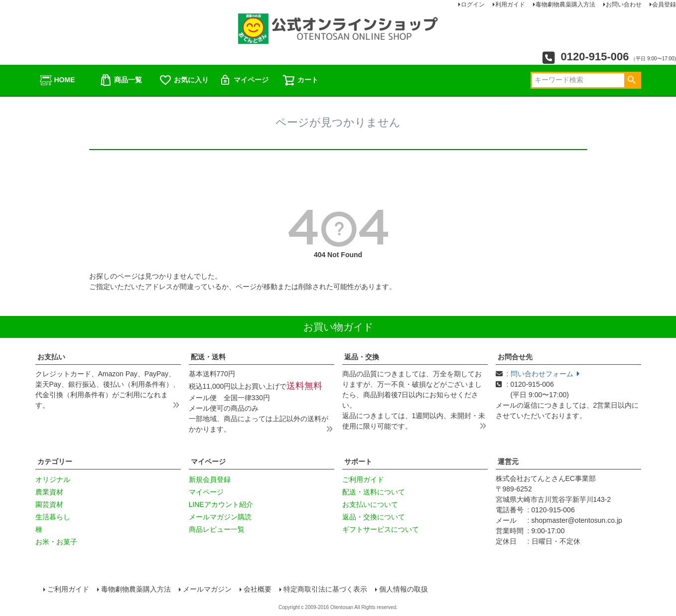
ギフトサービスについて (381, 529)
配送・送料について (374, 492)
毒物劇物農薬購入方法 (136, 589)
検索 (632, 80)
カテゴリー (55, 462)
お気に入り (184, 80)
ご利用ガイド (363, 479)
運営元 (508, 462)
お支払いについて (370, 504)
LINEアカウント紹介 (221, 504)
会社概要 (258, 589)
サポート (358, 462)
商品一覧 (121, 80)
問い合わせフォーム (545, 374)
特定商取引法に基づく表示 (325, 589)
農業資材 (49, 492)
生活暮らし (53, 517)
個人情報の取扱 (404, 589)
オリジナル (53, 479)
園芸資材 (49, 504)
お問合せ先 (515, 357)
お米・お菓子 (56, 542)
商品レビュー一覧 (217, 529)
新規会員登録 (210, 479)
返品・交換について (374, 517)
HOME (57, 80)
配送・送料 (208, 357)
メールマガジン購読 (220, 517)
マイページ (244, 80)
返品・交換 (362, 357)
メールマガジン (207, 589)
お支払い (51, 357)
